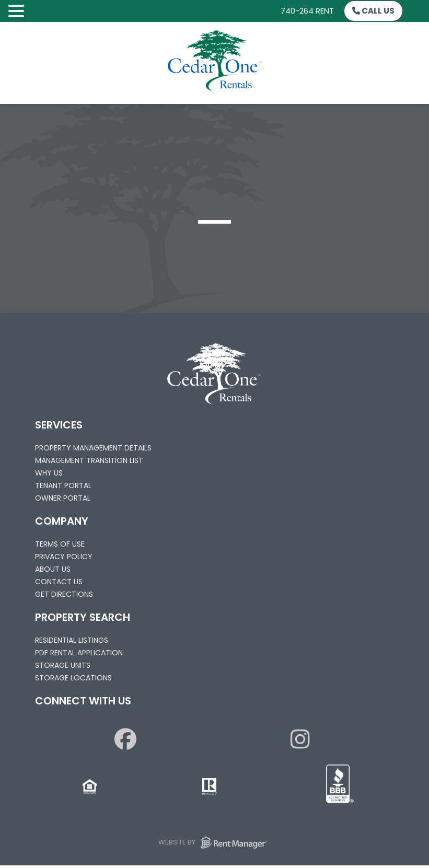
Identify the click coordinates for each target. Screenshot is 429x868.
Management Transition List (89, 460)
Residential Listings (72, 640)
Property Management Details (93, 448)
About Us (53, 569)
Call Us (373, 11)
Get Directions (64, 594)
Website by (214, 842)
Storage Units (63, 665)
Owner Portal (63, 498)
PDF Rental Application (79, 653)
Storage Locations (73, 678)
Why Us (49, 473)
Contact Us (59, 582)
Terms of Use (60, 544)
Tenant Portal (63, 485)
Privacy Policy (64, 557)
